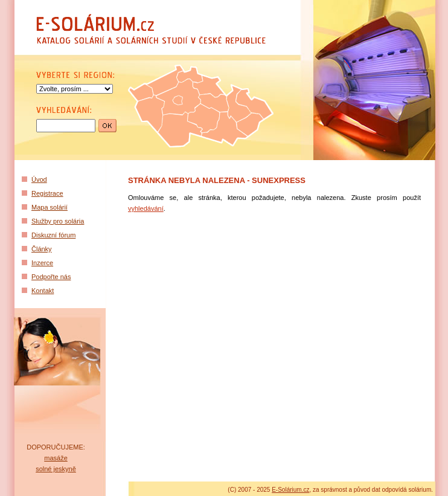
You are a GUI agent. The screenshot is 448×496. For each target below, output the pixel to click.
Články (42, 249)
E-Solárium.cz (290, 490)
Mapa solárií (50, 207)
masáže (56, 458)
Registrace (47, 193)
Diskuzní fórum (53, 235)
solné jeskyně (56, 469)
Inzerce (42, 263)
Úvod (39, 179)
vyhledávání (146, 208)
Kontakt (43, 291)
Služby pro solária (58, 221)
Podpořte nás (51, 277)
